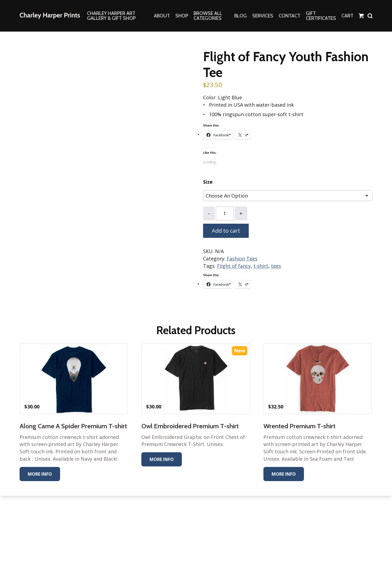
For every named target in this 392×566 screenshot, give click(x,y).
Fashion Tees (242, 259)
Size (208, 182)
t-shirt (261, 266)
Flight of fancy (234, 266)
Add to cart (226, 231)
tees (276, 266)
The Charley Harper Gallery (50, 16)
